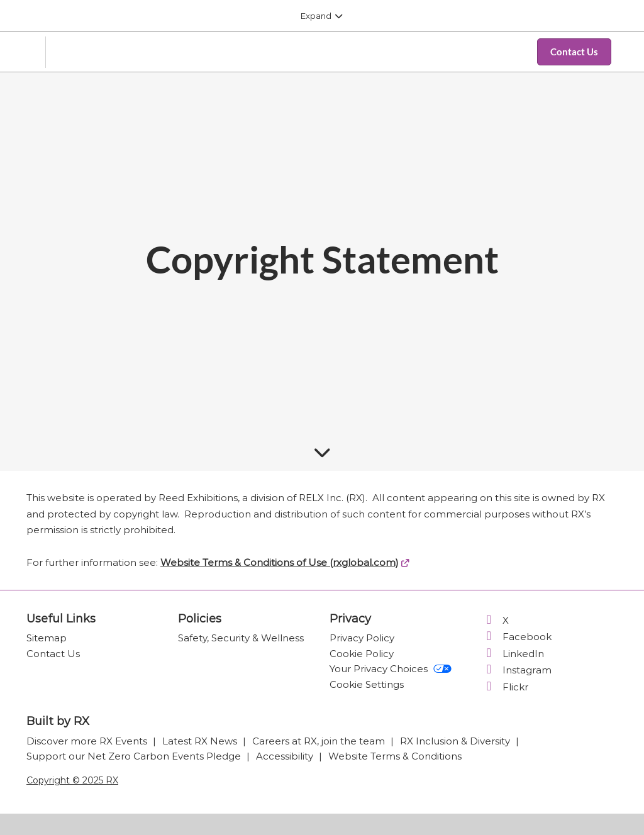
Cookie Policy (362, 654)
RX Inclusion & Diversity (456, 741)
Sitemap (47, 638)
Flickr (505, 687)
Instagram (516, 670)
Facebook (516, 637)
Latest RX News (201, 741)
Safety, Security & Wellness (241, 638)
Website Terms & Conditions (395, 756)
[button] (574, 52)
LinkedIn (513, 654)
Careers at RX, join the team (320, 741)
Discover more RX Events (88, 741)
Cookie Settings (367, 684)
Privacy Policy (362, 638)
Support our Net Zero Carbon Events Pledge (135, 756)
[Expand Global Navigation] (322, 16)
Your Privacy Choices (391, 669)
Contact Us (53, 654)
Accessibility (286, 756)
